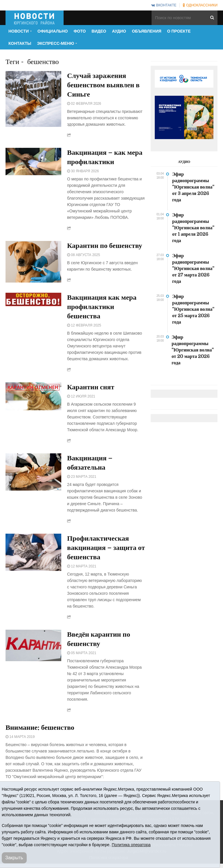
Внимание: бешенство (40, 727)
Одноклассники (200, 5)
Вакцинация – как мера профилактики (105, 157)
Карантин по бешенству (105, 246)
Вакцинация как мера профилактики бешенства (102, 307)
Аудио (119, 31)
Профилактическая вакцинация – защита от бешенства (106, 548)
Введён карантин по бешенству (99, 639)
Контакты (20, 43)
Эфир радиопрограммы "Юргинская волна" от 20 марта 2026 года (193, 350)
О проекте (179, 31)
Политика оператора (131, 845)
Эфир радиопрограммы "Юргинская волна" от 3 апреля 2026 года (193, 187)
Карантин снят (91, 387)
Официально (53, 31)
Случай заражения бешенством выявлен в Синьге (103, 85)
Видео (99, 31)
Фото (80, 31)
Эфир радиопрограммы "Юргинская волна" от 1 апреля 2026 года (193, 228)
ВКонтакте (164, 5)
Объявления (146, 31)
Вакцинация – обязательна (90, 463)
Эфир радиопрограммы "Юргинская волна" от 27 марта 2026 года (193, 269)
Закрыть (14, 858)
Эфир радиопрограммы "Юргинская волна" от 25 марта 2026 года (193, 309)
